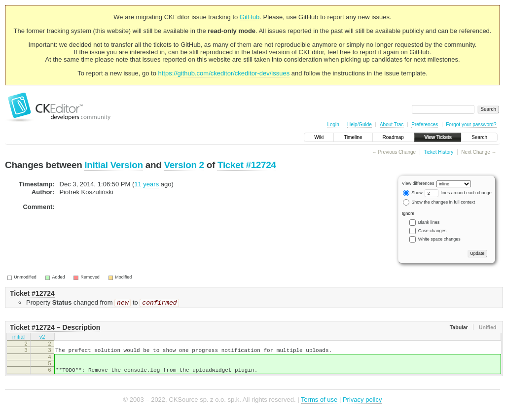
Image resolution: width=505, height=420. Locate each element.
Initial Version (113, 165)
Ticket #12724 (247, 165)
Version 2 (184, 165)
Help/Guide (360, 124)
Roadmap (393, 137)
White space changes (439, 239)
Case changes (433, 231)
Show (413, 193)
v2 (42, 339)
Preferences (425, 124)
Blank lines (429, 222)
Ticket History (438, 152)
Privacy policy (362, 405)
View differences (418, 183)
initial (18, 339)
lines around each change (458, 193)
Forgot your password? (471, 124)
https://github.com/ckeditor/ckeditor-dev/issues (224, 73)
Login (333, 124)
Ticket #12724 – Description (55, 328)
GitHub (250, 17)
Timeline (353, 137)
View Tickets (438, 137)
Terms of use (319, 405)
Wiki (319, 137)
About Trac (392, 124)
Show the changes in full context (439, 202)
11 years (146, 184)
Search (479, 137)
